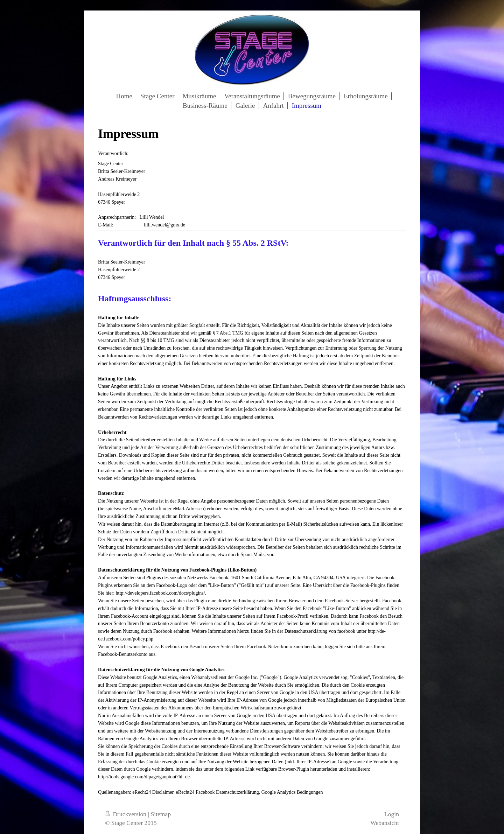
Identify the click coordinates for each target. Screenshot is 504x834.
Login (392, 814)
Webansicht (385, 823)
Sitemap (161, 814)
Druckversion (127, 814)
